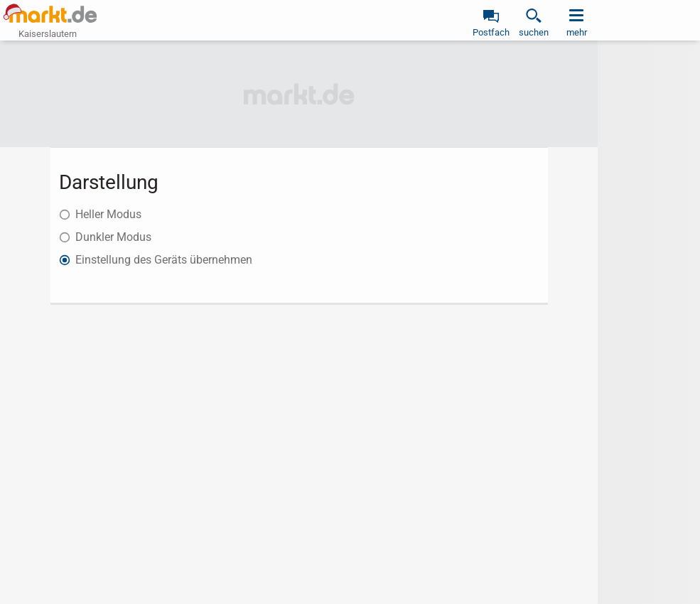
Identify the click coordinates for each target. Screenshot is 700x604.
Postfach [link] (491, 32)
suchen (534, 32)
